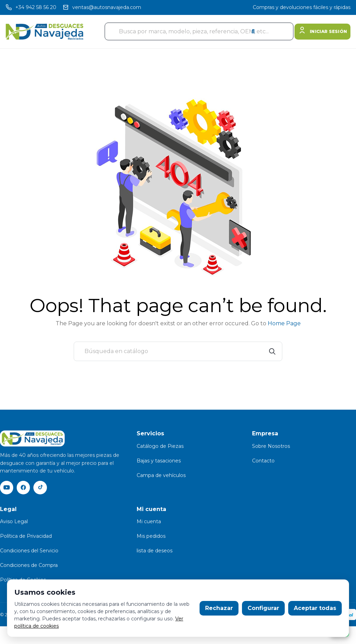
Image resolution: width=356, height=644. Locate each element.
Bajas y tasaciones (159, 461)
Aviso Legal (14, 522)
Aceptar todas (315, 608)
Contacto (263, 461)
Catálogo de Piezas (160, 446)
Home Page (284, 323)
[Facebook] (24, 488)
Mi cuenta (149, 522)
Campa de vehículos (161, 475)
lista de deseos (155, 551)
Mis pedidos (151, 537)
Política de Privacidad (26, 537)
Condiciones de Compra (29, 566)
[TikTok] (42, 488)
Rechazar (219, 608)
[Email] (102, 7)
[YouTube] (7, 488)
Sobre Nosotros (271, 446)
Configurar (263, 608)
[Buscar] (178, 351)
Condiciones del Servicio (29, 551)
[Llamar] (31, 7)
